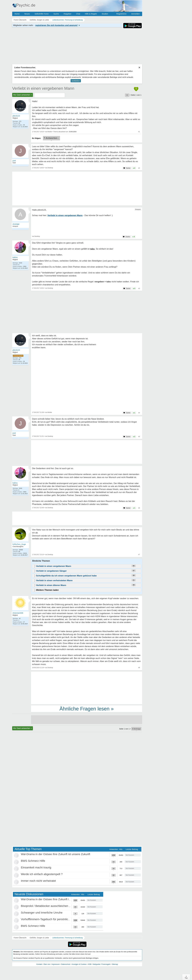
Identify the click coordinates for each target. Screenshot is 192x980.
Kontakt (39, 964)
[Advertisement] (87, 688)
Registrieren (121, 14)
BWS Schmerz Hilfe (33, 861)
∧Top (186, 977)
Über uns (47, 964)
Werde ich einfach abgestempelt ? (42, 874)
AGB (90, 964)
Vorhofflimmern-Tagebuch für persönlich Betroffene (52, 919)
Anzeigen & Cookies (79, 964)
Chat (78, 14)
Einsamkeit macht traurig (36, 867)
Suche (56, 14)
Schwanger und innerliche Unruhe (42, 913)
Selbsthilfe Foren (42, 14)
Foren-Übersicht (20, 938)
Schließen (76, 81)
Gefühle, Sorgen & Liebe (39, 938)
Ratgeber (67, 14)
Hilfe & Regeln (91, 14)
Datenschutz (66, 964)
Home (17, 14)
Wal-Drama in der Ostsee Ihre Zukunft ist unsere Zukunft (56, 854)
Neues (27, 14)
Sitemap (115, 964)
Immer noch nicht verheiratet (38, 881)
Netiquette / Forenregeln (102, 964)
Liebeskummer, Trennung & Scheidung (67, 938)
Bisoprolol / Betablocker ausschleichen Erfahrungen (52, 906)
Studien (105, 14)
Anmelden (135, 14)
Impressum (56, 964)
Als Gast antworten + (23, 95)
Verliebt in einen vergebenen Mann (43, 88)
